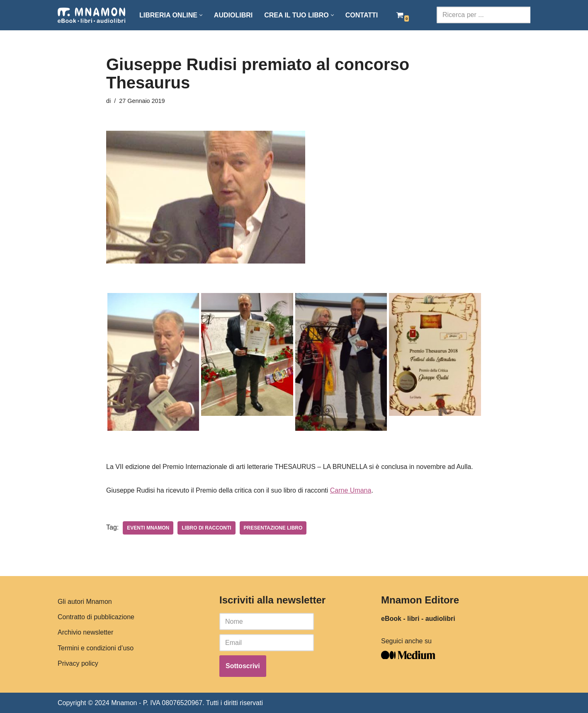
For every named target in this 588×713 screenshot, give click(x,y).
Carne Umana (351, 490)
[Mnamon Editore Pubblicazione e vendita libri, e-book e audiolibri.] (91, 15)
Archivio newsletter (85, 632)
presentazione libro (273, 528)
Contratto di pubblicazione (96, 617)
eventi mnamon (148, 528)
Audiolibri (233, 15)
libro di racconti (206, 528)
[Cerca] (484, 15)
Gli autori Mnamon (85, 602)
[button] (201, 15)
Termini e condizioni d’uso (96, 648)
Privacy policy (78, 663)
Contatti (362, 15)
